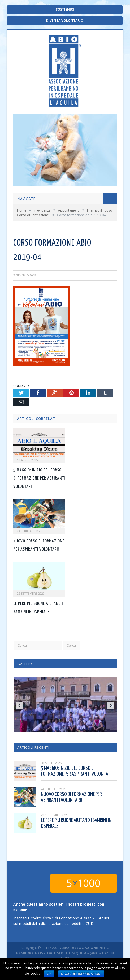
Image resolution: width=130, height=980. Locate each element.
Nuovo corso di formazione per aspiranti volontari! (71, 797)
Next (111, 705)
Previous (19, 705)
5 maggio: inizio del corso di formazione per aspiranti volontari (39, 478)
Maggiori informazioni (81, 974)
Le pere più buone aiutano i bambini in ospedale (76, 823)
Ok (49, 974)
